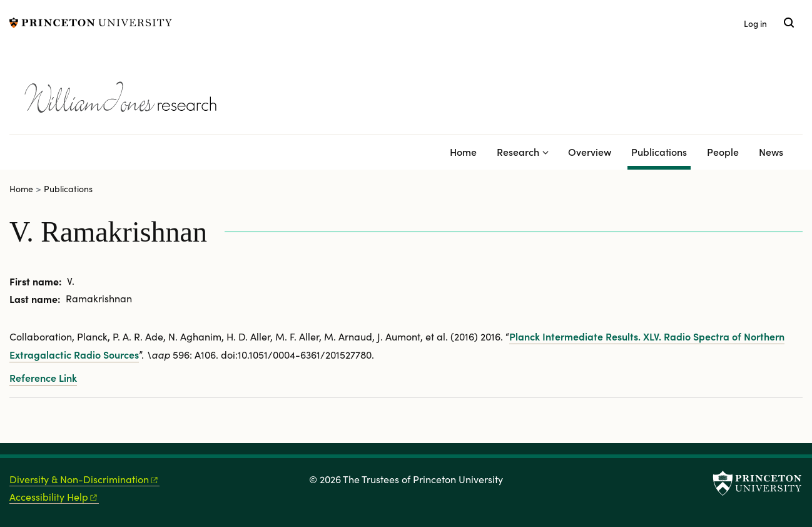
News (771, 151)
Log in (755, 23)
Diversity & (84, 479)
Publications (661, 150)
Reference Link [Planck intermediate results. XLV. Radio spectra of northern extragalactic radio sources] (43, 377)
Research (518, 151)
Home (463, 151)
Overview (590, 151)
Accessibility (54, 497)
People (723, 151)
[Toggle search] (789, 23)
